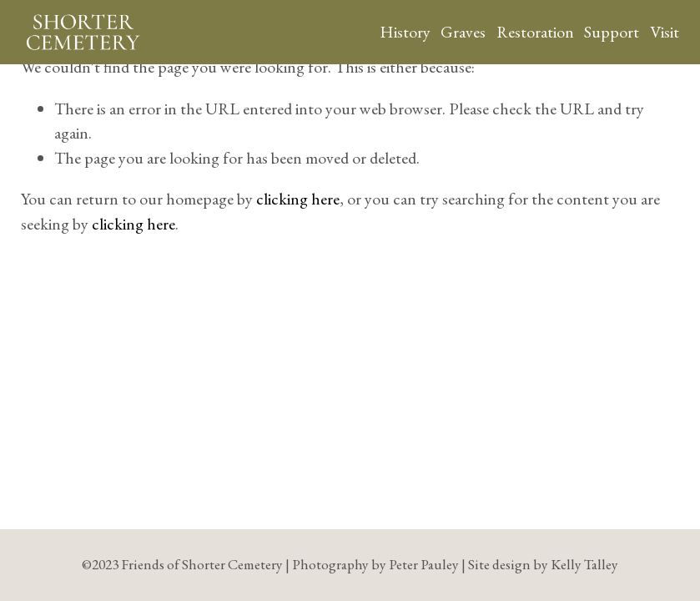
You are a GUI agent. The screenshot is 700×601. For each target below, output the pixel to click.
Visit (665, 32)
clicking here (298, 199)
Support (612, 32)
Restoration (535, 32)
